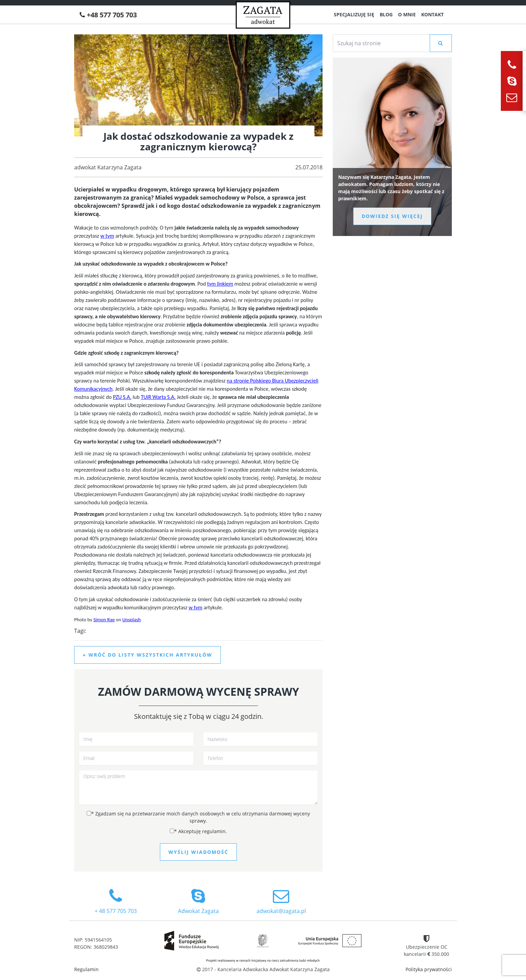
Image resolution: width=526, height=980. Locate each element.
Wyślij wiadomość (198, 852)
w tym (107, 236)
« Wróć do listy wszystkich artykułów (147, 655)
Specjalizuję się (354, 14)
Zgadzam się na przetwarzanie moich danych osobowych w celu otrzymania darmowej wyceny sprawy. (198, 817)
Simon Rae (104, 620)
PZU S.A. (122, 397)
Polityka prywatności (429, 969)
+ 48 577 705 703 (116, 901)
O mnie (407, 14)
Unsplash (131, 620)
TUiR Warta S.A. (158, 397)
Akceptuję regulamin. (198, 831)
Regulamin (86, 969)
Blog (386, 14)
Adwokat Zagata (198, 901)
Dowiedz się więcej (392, 216)
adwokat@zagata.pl (281, 901)
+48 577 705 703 (108, 15)
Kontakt (432, 14)
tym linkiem (220, 284)
